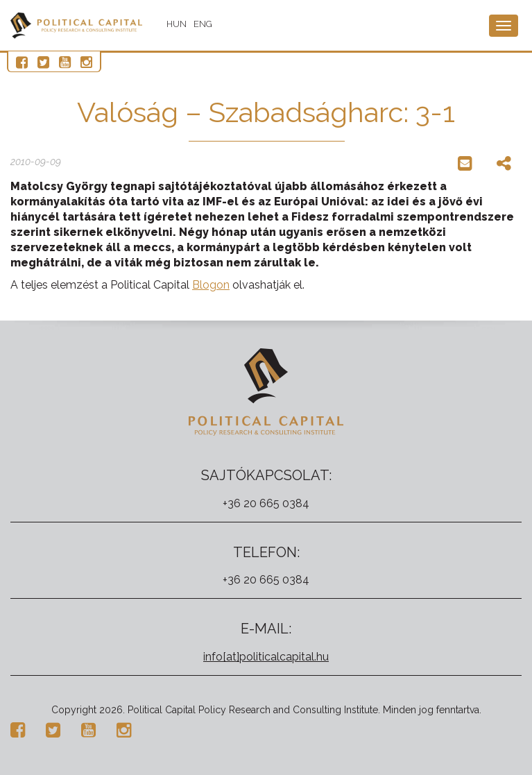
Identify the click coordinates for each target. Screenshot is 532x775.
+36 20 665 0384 (266, 503)
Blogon (211, 285)
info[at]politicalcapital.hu (266, 657)
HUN (177, 24)
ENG (203, 24)
